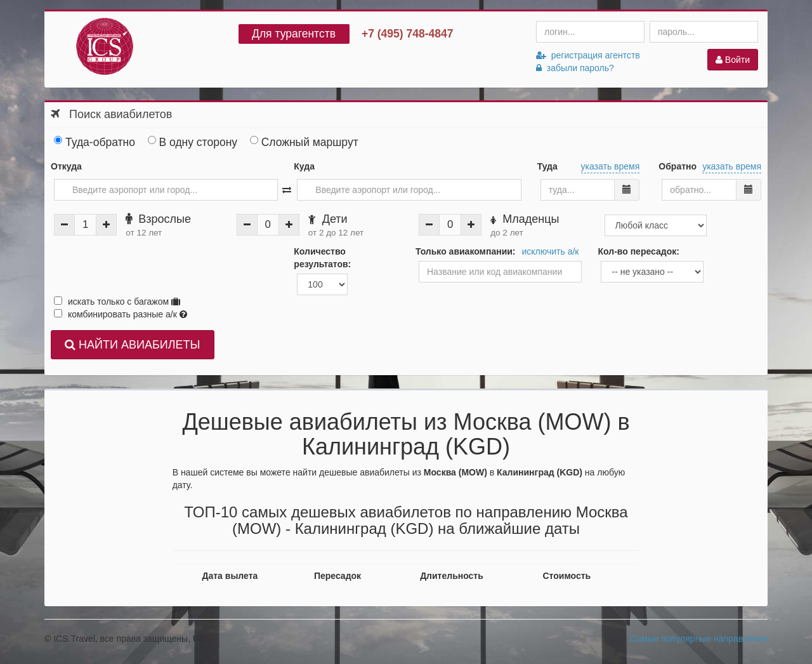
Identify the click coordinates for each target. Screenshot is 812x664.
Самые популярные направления (699, 639)
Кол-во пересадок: (638, 251)
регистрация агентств (588, 55)
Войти (733, 60)
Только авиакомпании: (466, 251)
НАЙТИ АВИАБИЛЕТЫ (132, 345)
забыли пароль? (575, 68)
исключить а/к (551, 251)
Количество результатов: (322, 258)
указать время (611, 166)
